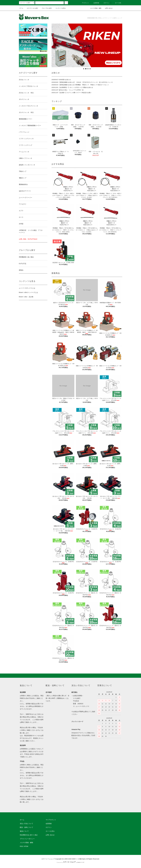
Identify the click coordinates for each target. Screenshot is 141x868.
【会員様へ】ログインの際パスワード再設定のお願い (75, 93)
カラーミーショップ (48, 859)
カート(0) (117, 3)
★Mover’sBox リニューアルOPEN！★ (71, 90)
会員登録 (95, 3)
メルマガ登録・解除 (94, 8)
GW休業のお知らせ (65, 80)
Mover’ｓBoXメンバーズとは (28, 292)
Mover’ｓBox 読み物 (26, 297)
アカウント (84, 3)
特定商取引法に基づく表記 (29, 835)
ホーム (21, 8)
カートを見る (50, 831)
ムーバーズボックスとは (27, 288)
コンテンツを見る (59, 8)
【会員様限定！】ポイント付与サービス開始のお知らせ (76, 87)
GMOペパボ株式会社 (79, 859)
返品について (24, 831)
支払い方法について (26, 824)
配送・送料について (26, 827)
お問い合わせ (107, 8)
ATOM (26, 846)
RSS (21, 846)
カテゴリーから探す (31, 8)
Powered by (70, 862)
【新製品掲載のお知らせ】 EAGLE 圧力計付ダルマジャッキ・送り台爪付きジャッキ (86, 82)
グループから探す (46, 8)
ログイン (105, 3)
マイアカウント (51, 820)
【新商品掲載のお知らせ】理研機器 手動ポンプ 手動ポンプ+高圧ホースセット (84, 85)
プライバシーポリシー (27, 839)
